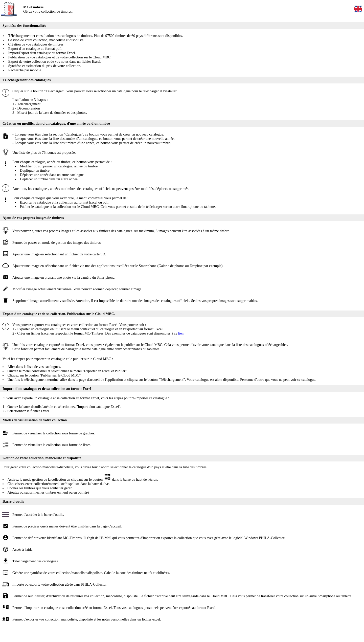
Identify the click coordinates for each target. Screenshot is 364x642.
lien (181, 333)
